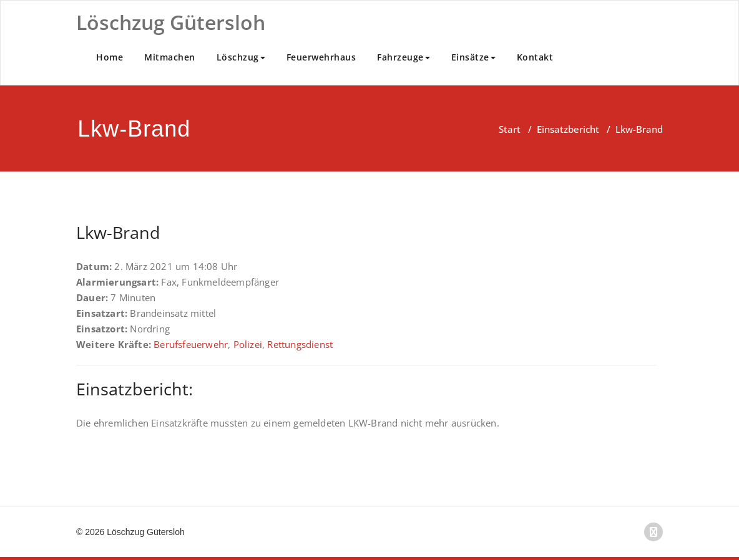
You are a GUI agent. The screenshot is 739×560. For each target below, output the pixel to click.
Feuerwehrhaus (321, 57)
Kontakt (535, 57)
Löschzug (241, 57)
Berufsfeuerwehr (191, 344)
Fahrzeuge (404, 57)
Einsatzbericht (568, 129)
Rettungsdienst (300, 344)
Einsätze (473, 57)
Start (510, 129)
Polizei (248, 344)
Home (110, 57)
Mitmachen (170, 57)
